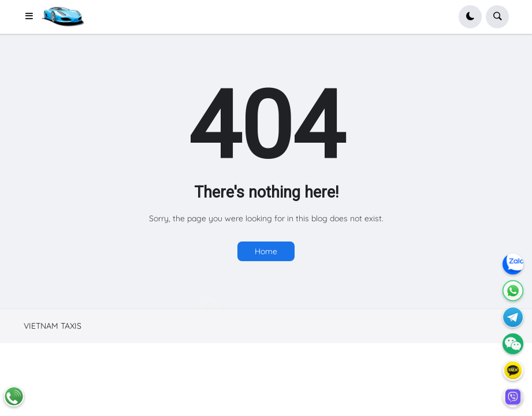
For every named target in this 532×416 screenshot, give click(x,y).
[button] (33, 17)
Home (266, 251)
